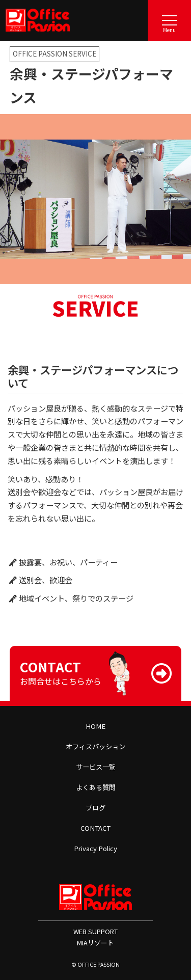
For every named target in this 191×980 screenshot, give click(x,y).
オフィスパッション (95, 746)
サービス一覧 (96, 767)
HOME (95, 726)
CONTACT (95, 828)
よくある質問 (96, 787)
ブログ (95, 808)
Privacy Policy (95, 848)
